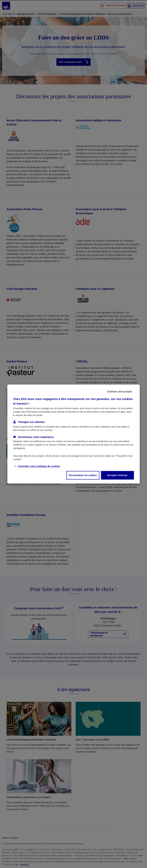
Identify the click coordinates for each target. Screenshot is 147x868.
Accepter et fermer (117, 475)
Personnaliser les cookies (83, 475)
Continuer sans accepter (120, 391)
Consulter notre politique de (39, 466)
